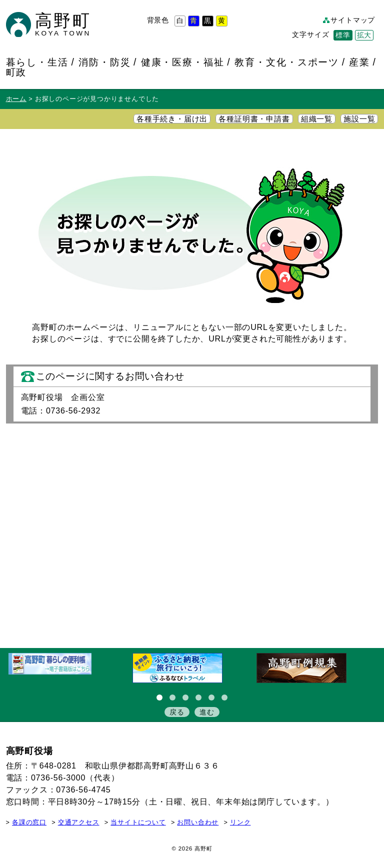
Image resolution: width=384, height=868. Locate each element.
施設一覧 (359, 119)
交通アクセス (79, 822)
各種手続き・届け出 (172, 119)
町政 (16, 72)
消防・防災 (105, 62)
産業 (359, 62)
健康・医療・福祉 (183, 62)
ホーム (16, 99)
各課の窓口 (29, 822)
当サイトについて (138, 822)
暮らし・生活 (37, 62)
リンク (240, 822)
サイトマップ (353, 20)
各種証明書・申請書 (254, 119)
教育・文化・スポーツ (287, 62)
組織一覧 (317, 119)
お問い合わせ (198, 822)
